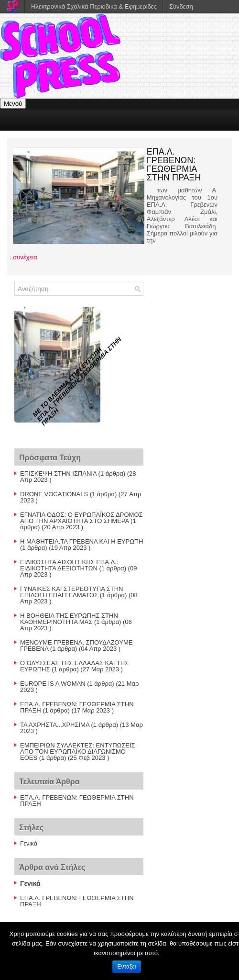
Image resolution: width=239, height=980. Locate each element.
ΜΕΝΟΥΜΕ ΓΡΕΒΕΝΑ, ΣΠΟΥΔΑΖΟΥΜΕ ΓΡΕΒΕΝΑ (76, 646)
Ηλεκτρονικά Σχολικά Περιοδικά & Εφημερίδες (94, 6)
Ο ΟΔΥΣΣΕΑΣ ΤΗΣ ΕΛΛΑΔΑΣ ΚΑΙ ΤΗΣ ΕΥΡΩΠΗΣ (74, 666)
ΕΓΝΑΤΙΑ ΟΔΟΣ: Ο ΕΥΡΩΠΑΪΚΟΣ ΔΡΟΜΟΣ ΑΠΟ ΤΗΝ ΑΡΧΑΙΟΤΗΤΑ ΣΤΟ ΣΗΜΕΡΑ (81, 518)
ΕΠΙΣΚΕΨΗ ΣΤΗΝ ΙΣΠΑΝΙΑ (58, 473)
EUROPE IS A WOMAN (53, 684)
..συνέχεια (23, 257)
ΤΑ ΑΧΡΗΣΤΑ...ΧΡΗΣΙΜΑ (55, 725)
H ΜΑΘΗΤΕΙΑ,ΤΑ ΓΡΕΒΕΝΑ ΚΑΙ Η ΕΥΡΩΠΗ (82, 541)
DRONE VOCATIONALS (54, 494)
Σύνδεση (181, 6)
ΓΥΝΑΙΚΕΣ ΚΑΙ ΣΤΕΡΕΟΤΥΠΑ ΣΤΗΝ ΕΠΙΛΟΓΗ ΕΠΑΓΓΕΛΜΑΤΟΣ (71, 592)
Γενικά (29, 843)
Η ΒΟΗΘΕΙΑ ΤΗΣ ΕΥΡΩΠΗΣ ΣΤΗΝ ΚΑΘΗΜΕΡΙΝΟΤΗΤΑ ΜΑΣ (69, 619)
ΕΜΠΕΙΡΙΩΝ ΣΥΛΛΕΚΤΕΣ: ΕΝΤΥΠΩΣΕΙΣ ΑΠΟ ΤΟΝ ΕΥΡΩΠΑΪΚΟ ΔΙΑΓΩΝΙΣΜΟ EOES (78, 752)
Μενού (13, 104)
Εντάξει (127, 967)
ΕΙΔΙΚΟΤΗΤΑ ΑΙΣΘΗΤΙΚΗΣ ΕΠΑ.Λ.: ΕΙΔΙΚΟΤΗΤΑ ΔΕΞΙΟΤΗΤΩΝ (69, 565)
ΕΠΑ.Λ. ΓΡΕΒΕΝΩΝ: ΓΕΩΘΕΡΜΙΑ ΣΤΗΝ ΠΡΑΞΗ (174, 165)
